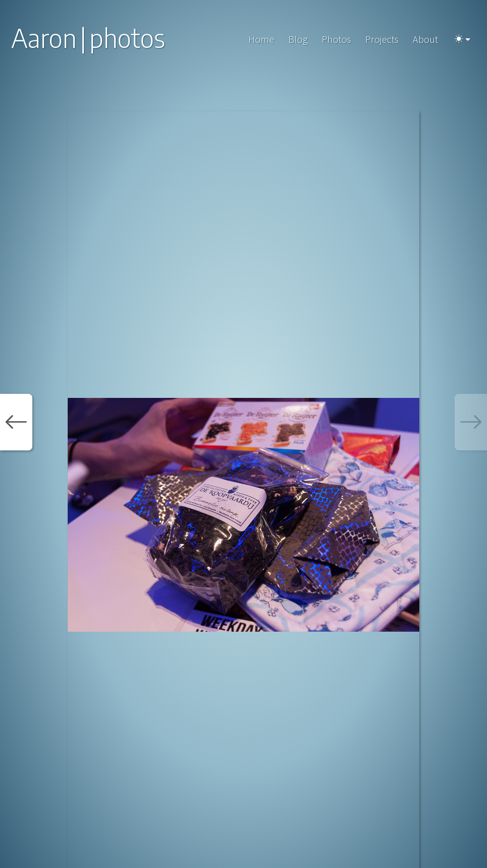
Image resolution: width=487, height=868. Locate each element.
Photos (336, 39)
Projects (382, 39)
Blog (298, 39)
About (425, 39)
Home (261, 39)
